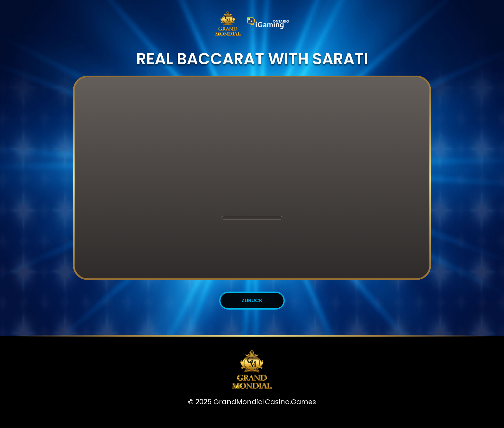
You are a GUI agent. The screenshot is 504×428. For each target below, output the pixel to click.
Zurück (252, 300)
